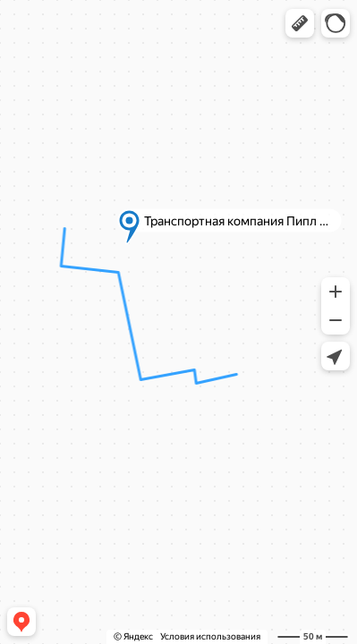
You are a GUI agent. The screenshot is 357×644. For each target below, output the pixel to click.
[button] (300, 23)
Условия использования (210, 636)
